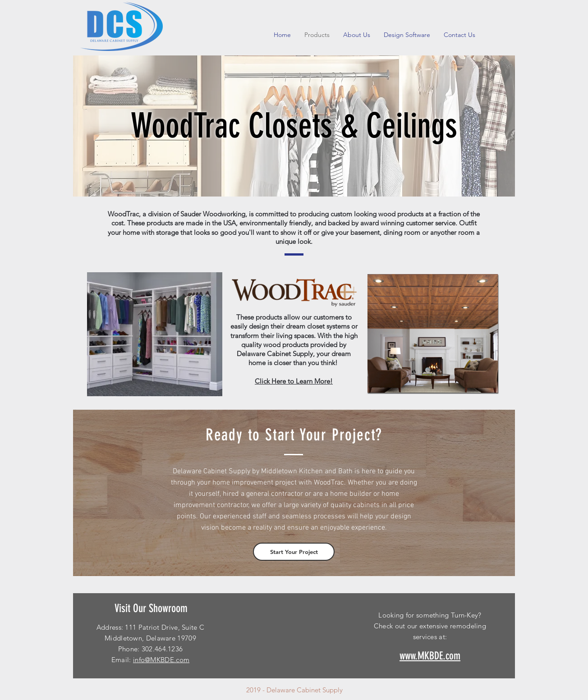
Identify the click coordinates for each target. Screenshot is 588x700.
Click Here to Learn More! (294, 381)
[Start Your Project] (294, 552)
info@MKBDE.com (161, 660)
